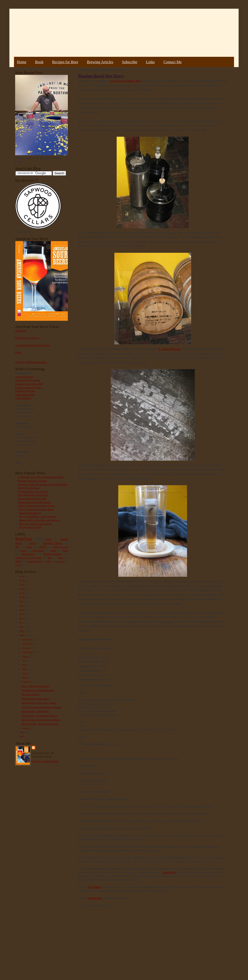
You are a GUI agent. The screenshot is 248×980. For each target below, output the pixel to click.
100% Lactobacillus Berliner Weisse (36, 506)
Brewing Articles (100, 62)
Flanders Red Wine (25, 391)
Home (22, 62)
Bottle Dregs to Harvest (27, 338)
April (25, 673)
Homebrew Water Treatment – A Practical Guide (43, 484)
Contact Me (172, 62)
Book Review (61, 547)
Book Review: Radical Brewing (38, 690)
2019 (22, 593)
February (27, 682)
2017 (22, 602)
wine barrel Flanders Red (125, 81)
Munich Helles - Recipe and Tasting (40, 724)
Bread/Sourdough (52, 554)
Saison (29, 547)
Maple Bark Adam (25, 395)
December (28, 640)
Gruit (60, 558)
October (27, 648)
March (26, 678)
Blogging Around (30, 694)
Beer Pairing (60, 561)
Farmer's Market (35, 561)
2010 (22, 631)
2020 (22, 589)
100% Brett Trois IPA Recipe (33, 495)
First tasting (95, 898)
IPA (17, 547)
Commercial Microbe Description (32, 345)
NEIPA (43, 547)
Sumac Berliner (23, 398)
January (27, 728)
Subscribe (130, 62)
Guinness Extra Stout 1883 (29, 384)
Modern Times (52, 543)
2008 (22, 732)
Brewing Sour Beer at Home (32, 481)
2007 (22, 737)
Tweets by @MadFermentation (31, 362)
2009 (22, 635)
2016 (22, 606)
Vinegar (18, 565)
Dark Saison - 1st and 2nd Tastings (39, 716)
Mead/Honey (28, 554)
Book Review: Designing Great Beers (41, 720)
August (26, 656)
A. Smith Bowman (169, 349)
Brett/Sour (24, 539)
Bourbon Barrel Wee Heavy (36, 699)
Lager (23, 550)
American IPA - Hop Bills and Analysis (39, 520)
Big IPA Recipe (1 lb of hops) (33, 491)
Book (39, 62)
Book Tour (21, 331)
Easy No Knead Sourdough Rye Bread (41, 707)
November (28, 644)
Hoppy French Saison (29, 488)
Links (150, 62)
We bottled (94, 887)
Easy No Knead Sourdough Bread (36, 509)
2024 (22, 576)
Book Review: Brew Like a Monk (39, 703)
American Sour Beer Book (28, 558)
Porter (53, 550)
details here (170, 872)
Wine (65, 550)
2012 (22, 623)
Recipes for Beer (65, 62)
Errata (18, 352)
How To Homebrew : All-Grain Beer (38, 516)
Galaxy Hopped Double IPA (32, 498)
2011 (22, 627)
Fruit (48, 539)
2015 (22, 610)
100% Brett (38, 550)
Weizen (19, 561)
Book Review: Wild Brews (35, 711)
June (25, 665)
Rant (50, 558)
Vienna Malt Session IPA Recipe (34, 502)
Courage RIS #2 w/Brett (28, 380)
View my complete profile (45, 761)
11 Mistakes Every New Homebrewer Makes (41, 477)
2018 (22, 597)
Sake (49, 561)
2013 (22, 618)
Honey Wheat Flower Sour (35, 686)
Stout (33, 543)
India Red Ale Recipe (30, 513)
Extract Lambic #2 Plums (28, 387)
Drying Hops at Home (30, 527)
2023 (22, 580)
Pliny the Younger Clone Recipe (36, 524)
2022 (22, 585)
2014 (22, 614)
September (28, 652)
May (25, 669)
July (25, 661)
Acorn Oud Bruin (24, 377)
